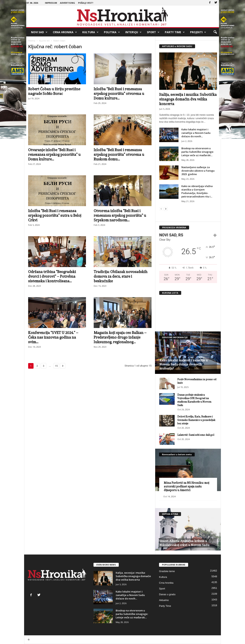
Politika (112, 32)
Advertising (67, 3)
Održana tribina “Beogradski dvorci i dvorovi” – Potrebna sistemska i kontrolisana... (52, 276)
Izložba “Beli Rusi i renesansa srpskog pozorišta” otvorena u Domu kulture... (119, 94)
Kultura (90, 32)
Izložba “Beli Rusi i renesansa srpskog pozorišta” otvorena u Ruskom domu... (119, 154)
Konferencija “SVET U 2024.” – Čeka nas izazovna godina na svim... (53, 337)
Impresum (51, 3)
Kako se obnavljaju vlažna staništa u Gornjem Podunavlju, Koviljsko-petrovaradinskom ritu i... (197, 191)
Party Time (175, 32)
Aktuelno (164, 600)
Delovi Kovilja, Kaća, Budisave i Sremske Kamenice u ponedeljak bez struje (196, 420)
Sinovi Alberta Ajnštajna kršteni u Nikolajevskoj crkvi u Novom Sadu (184, 543)
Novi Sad (39, 32)
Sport (153, 32)
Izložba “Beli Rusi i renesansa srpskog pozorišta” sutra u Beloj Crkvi (55, 215)
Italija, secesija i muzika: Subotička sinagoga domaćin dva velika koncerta (188, 99)
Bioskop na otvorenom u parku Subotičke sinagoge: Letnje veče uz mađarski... (198, 152)
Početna (32, 41)
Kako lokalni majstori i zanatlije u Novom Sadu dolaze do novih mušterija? (184, 364)
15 (56, 366)
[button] (215, 32)
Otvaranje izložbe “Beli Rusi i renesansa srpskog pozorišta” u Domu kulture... (54, 154)
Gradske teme (167, 571)
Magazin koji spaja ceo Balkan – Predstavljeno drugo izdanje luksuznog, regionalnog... (120, 337)
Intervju (133, 32)
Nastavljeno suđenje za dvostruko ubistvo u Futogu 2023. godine (198, 171)
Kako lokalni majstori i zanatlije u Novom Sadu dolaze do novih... (196, 133)
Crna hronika (65, 32)
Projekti (198, 32)
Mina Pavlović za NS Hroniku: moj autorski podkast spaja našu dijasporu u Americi (186, 486)
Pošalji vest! (86, 3)
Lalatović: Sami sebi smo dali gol (196, 435)
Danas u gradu (167, 594)
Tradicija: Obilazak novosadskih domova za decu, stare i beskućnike (121, 276)
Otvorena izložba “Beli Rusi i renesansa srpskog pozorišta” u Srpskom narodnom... (120, 215)
